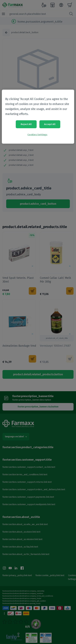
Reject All (26, 124)
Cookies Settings (37, 135)
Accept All (50, 124)
